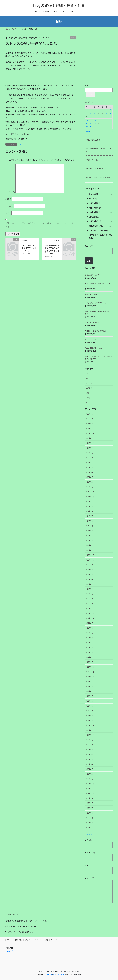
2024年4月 (89, 531)
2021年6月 (89, 696)
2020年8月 (89, 745)
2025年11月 (90, 438)
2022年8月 (89, 628)
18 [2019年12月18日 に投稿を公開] (95, 120)
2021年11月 (90, 672)
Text (89, 246)
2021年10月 (90, 677)
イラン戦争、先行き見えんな (96, 169)
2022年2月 (89, 657)
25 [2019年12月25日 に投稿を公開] (95, 123)
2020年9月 (89, 740)
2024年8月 (89, 511)
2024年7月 (89, 516)
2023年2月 (89, 599)
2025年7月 (89, 458)
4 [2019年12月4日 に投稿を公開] (95, 113)
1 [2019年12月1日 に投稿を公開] (111, 110)
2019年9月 (89, 798)
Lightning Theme (59, 974)
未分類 (88, 398)
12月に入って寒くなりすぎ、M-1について (29, 248)
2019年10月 (90, 793)
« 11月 (87, 131)
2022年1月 (89, 662)
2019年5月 (89, 818)
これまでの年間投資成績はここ (20, 932)
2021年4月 (89, 706)
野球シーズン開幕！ (93, 160)
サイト (8, 213)
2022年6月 (89, 638)
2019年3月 (89, 827)
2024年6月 (89, 521)
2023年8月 (89, 570)
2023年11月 (90, 555)
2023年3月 (89, 594)
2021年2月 (89, 716)
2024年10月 (90, 501)
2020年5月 (89, 759)
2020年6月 (89, 754)
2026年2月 (89, 424)
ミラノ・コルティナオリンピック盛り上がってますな (98, 358)
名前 (8, 199)
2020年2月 (89, 774)
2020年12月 (90, 725)
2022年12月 (90, 608)
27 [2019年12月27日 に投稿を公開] (103, 123)
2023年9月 (89, 565)
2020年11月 (90, 730)
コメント (10, 192)
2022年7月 (89, 633)
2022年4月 (89, 647)
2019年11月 (90, 788)
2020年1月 (89, 779)
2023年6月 (89, 579)
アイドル (89, 373)
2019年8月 (89, 803)
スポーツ (89, 378)
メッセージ (89, 878)
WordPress (48, 974)
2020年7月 (89, 750)
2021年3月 (89, 711)
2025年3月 (89, 477)
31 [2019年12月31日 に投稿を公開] (91, 127)
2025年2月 (89, 482)
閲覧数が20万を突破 (92, 322)
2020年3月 (89, 769)
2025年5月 (89, 467)
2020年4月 (89, 764)
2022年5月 (89, 642)
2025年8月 (89, 453)
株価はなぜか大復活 (93, 140)
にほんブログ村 (12, 951)
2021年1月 (89, 720)
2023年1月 (89, 604)
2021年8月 (89, 686)
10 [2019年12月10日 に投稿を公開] (91, 117)
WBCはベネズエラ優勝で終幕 (95, 331)
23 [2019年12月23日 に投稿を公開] (87, 123)
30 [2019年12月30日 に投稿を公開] (87, 127)
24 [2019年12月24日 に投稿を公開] (91, 123)
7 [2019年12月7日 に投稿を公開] (107, 113)
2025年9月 (89, 448)
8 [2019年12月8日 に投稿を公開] (111, 113)
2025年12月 (90, 433)
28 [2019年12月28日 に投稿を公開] (107, 123)
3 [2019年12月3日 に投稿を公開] (91, 113)
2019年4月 (89, 823)
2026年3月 (89, 419)
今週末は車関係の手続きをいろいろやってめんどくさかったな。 (52, 249)
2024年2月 (89, 540)
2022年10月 (90, 618)
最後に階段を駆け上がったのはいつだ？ (98, 179)
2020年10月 (90, 735)
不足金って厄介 (90, 339)
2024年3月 (89, 535)
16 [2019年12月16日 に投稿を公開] (87, 120)
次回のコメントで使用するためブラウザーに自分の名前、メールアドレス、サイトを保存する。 (40, 225)
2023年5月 (89, 584)
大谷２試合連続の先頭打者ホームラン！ (98, 150)
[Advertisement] (23, 78)
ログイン (88, 834)
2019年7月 (89, 808)
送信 (89, 261)
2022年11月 (90, 613)
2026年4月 (89, 414)
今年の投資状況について (94, 348)
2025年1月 (89, 487)
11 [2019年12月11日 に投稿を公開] (95, 117)
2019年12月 (90, 784)
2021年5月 (89, 701)
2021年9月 (89, 681)
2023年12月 (90, 550)
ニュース (89, 383)
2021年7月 (89, 691)
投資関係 (89, 388)
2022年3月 (89, 652)
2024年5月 (89, 526)
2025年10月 (90, 443)
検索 (87, 85)
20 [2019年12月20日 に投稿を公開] (103, 120)
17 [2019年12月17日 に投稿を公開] (91, 120)
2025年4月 (89, 472)
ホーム (10, 940)
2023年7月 (89, 574)
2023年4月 (89, 589)
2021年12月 (90, 667)
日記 (73, 37)
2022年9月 (89, 623)
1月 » (111, 131)
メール (9, 206)
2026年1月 (89, 428)
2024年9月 (89, 506)
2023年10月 (90, 560)
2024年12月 (90, 492)
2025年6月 (89, 462)
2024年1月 (89, 545)
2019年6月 (89, 813)
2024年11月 (90, 497)
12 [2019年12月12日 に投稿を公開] (99, 117)
